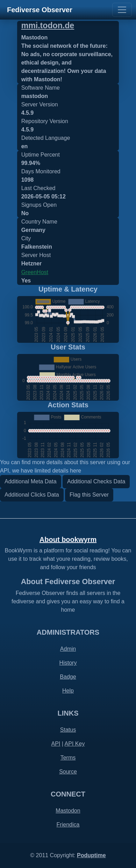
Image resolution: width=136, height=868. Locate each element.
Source (68, 772)
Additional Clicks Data (32, 495)
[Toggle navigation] (122, 10)
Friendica (68, 825)
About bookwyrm (68, 539)
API (56, 744)
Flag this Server (89, 495)
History (68, 663)
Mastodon (68, 811)
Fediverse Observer (40, 10)
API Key (75, 744)
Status (68, 730)
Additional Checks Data (96, 481)
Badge (68, 677)
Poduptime (91, 855)
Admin (68, 649)
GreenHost (35, 272)
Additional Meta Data (31, 481)
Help (68, 691)
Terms (68, 758)
